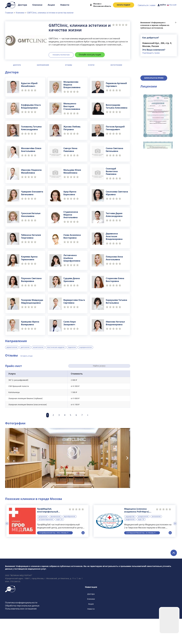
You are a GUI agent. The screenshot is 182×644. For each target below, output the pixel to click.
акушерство (130, 542)
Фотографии (116, 65)
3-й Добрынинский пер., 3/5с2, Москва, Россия (56, 558)
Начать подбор (124, 5)
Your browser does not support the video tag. (169, 620)
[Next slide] (127, 458)
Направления (43, 65)
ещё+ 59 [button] (141, 545)
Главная (9, 13)
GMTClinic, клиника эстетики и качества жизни (50, 13)
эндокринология (86, 347)
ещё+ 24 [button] (59, 545)
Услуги (91, 65)
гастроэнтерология (46, 545)
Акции (51, 5)
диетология (25, 347)
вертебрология (69, 542)
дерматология (12, 347)
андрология (130, 545)
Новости (65, 5)
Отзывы (69, 65)
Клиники (37, 5)
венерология (55, 542)
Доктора (23, 5)
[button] (159, 165)
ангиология (156, 542)
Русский (172, 5)
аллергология (143, 542)
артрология (43, 542)
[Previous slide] (8, 458)
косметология (38, 347)
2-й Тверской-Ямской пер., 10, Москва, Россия (143, 558)
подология (72, 347)
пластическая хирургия (56, 347)
